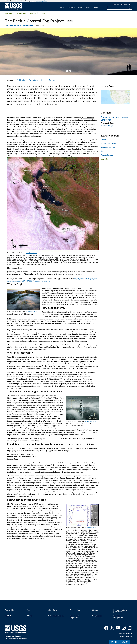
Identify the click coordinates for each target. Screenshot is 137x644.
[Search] (130, 8)
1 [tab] (67, 71)
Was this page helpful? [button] (119, 642)
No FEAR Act (10, 616)
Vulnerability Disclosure (57, 616)
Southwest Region (108, 126)
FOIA (28, 610)
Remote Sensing (107, 155)
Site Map (95, 610)
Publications (33, 80)
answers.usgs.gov (126, 637)
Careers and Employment (75, 617)
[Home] (14, 9)
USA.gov (30, 616)
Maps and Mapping (108, 147)
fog (102, 151)
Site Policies (53, 610)
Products (72, 8)
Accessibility (10, 610)
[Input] (120, 8)
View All (105, 159)
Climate (104, 140)
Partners (52, 80)
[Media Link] (53, 205)
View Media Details (32, 253)
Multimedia (21, 80)
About (96, 8)
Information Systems (109, 144)
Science (63, 8)
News (80, 8)
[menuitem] (63, 6)
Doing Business (97, 616)
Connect (88, 8)
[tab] (10, 80)
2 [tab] (70, 71)
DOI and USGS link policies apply (120, 611)
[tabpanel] (68, 52)
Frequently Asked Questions (121, 5)
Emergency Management (118, 617)
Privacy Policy (75, 610)
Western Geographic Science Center (21, 14)
